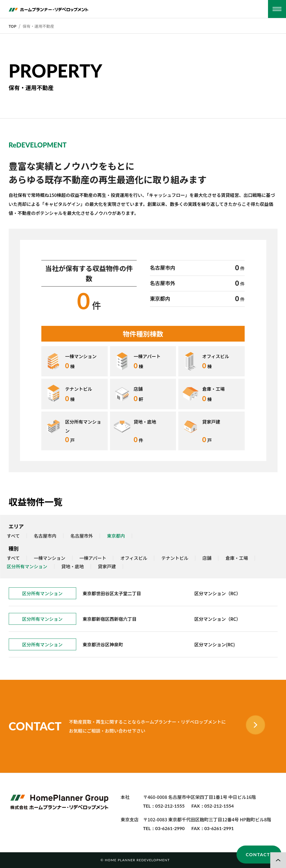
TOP (13, 26)
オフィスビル (134, 558)
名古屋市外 (82, 536)
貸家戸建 (107, 567)
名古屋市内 (45, 536)
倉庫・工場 (237, 558)
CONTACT (258, 854)
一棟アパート (93, 558)
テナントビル (175, 558)
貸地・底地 (73, 567)
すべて (13, 536)
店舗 (207, 558)
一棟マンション (49, 558)
